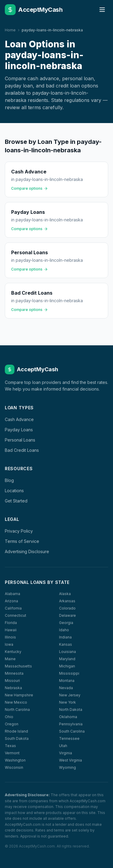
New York (67, 702)
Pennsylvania (71, 724)
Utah (63, 746)
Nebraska (13, 688)
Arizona (11, 601)
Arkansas (67, 601)
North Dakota (71, 710)
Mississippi (69, 673)
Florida (11, 623)
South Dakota (17, 738)
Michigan (67, 666)
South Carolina (72, 731)
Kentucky (13, 652)
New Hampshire (19, 695)
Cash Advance (19, 419)
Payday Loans (19, 430)
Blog (9, 480)
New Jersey (70, 695)
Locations (14, 491)
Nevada (66, 688)
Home (10, 30)
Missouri (12, 681)
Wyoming (67, 767)
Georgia (66, 623)
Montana (67, 681)
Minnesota (14, 673)
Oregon (12, 724)
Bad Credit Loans (22, 450)
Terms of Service (22, 541)
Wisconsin (14, 767)
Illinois (10, 637)
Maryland (67, 659)
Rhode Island (16, 731)
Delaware (67, 615)
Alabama (13, 594)
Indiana (65, 637)
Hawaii (11, 630)
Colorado (67, 608)
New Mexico (16, 702)
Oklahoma (68, 717)
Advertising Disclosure (27, 551)
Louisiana (67, 652)
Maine (10, 659)
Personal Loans (20, 440)
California (13, 608)
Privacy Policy (19, 531)
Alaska (65, 594)
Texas (10, 746)
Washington (15, 760)
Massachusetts (18, 666)
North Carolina (17, 710)
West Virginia (71, 760)
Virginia (66, 753)
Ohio (9, 717)
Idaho (64, 630)
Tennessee (69, 738)
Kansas (66, 644)
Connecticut (16, 615)
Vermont (12, 753)
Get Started (16, 501)
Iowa (9, 644)
